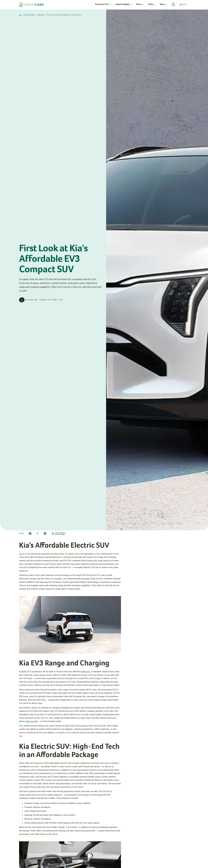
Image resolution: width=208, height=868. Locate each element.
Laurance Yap (32, 300)
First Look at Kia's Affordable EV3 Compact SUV (64, 15)
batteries (86, 672)
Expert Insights (29, 15)
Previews (41, 15)
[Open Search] (174, 5)
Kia (21, 554)
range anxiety (31, 721)
